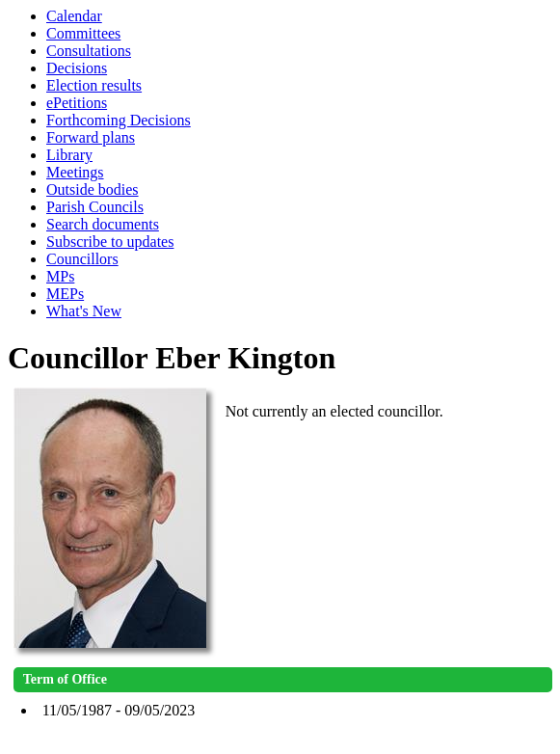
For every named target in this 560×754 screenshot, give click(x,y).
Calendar (74, 16)
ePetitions (77, 103)
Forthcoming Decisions (119, 120)
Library (69, 155)
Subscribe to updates (110, 242)
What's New (84, 311)
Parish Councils (95, 207)
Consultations (89, 51)
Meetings (75, 172)
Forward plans (91, 137)
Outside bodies (93, 189)
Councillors (82, 259)
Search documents (103, 224)
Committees (83, 33)
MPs (60, 276)
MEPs (65, 294)
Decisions (77, 68)
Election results (94, 85)
